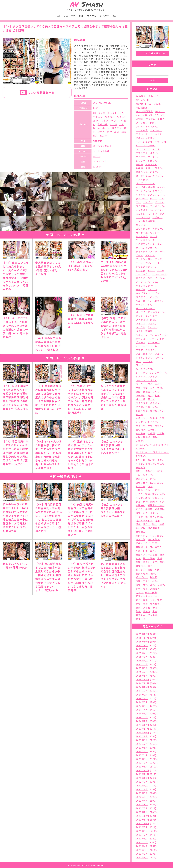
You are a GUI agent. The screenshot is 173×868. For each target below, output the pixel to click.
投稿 (148, 494)
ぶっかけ (152, 327)
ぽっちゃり (161, 335)
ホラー (163, 339)
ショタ (158, 210)
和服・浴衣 (142, 411)
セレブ (154, 236)
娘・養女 (157, 460)
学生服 (161, 464)
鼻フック (141, 619)
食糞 (138, 608)
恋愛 (157, 490)
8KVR (157, 104)
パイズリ (98, 117)
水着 (145, 513)
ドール (156, 263)
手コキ (97, 128)
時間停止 (141, 505)
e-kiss (96, 156)
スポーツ (157, 217)
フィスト (141, 323)
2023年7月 (142, 744)
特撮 (162, 524)
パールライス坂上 (102, 146)
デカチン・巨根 (144, 259)
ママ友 (139, 350)
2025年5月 (142, 660)
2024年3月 (142, 714)
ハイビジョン (143, 293)
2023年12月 (143, 725)
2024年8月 (142, 695)
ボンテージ (154, 342)
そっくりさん (143, 240)
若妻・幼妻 (142, 573)
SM (162, 115)
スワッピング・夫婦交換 (149, 229)
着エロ (158, 547)
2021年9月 (142, 827)
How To (160, 111)
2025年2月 (142, 672)
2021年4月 (142, 846)
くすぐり (140, 195)
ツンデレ (160, 251)
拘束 (155, 494)
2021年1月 (142, 857)
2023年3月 (142, 759)
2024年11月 (143, 683)
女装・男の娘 (143, 437)
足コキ (101, 132)
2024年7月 (142, 698)
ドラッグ (140, 270)
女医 (162, 418)
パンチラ (141, 312)
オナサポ (141, 157)
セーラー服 (142, 233)
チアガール (151, 248)
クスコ (151, 195)
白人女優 (141, 539)
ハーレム (152, 282)
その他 (156, 240)
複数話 (154, 577)
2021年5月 (142, 842)
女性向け (140, 430)
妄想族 (139, 441)
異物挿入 (141, 532)
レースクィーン (144, 373)
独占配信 (117, 128)
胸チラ (151, 566)
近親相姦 (155, 589)
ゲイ (162, 198)
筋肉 (162, 555)
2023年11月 (143, 729)
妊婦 (138, 460)
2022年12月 (143, 770)
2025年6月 (142, 657)
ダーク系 (157, 244)
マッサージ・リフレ (147, 346)
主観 (138, 388)
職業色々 (141, 566)
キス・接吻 (142, 180)
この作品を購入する (155, 53)
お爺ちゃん (142, 172)
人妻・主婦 (70, 16)
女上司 (113, 124)
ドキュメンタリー (145, 267)
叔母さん (155, 403)
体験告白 (141, 395)
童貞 (153, 551)
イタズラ (150, 138)
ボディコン (142, 339)
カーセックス (143, 176)
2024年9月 (142, 691)
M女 (138, 115)
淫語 (157, 520)
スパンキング (143, 217)
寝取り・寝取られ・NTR (149, 471)
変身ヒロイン (157, 411)
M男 (145, 115)
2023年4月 (142, 755)
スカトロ (141, 214)
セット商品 (142, 236)
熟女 (115, 16)
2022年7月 (142, 789)
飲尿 (138, 611)
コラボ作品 (142, 206)
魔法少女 (141, 615)
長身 (153, 600)
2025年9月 (142, 645)
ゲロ (138, 202)
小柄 (138, 475)
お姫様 (139, 164)
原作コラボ (142, 403)
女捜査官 (141, 433)
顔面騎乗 (155, 604)
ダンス (139, 248)
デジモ (158, 259)
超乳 (153, 585)
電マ (110, 132)
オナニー (152, 157)
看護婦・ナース (144, 547)
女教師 (151, 433)
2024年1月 (142, 721)
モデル (158, 358)
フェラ (151, 323)
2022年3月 (142, 804)
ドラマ (151, 270)
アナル (139, 134)
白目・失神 (154, 539)
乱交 (145, 388)
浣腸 (160, 517)
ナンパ (161, 270)
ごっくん (160, 202)
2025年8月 (142, 649)
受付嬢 (139, 407)
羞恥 (155, 562)
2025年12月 (143, 634)
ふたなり (140, 327)
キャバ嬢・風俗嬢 (145, 187)
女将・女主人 (155, 426)
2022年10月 (143, 778)
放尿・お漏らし (154, 498)
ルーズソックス (144, 369)
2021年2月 (142, 854)
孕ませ (139, 464)
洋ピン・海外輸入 (145, 517)
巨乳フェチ (142, 483)
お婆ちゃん (151, 164)
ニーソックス (143, 274)
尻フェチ (148, 475)
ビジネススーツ (156, 312)
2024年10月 (143, 687)
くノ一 (161, 195)
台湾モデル (151, 407)
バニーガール (143, 301)
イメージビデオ (144, 142)
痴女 (160, 536)
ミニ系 (158, 354)
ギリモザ (157, 191)
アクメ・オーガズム (146, 126)
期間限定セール (156, 505)
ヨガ (138, 361)
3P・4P (140, 100)
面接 (138, 604)
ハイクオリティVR (146, 286)
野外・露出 (142, 600)
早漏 (162, 502)
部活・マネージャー (146, 596)
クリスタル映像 (101, 151)
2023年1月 (142, 767)
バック (115, 121)
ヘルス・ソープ (144, 335)
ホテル (153, 339)
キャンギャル (143, 191)
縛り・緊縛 (149, 558)
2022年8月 (142, 785)
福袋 (138, 551)
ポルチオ (140, 342)
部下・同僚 (151, 592)
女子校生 (104, 16)
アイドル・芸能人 (155, 119)
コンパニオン (157, 206)
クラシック (142, 198)
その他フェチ (143, 244)
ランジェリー (143, 365)
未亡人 (139, 509)
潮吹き (147, 524)
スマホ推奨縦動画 (145, 221)
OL (151, 115)
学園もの (150, 464)
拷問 (162, 494)
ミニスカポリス (144, 354)
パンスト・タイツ (145, 308)
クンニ (102, 113)
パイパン (110, 117)
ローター (141, 384)
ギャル (161, 187)
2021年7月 (142, 835)
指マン (106, 128)
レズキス (141, 377)
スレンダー (142, 225)
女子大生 (152, 422)
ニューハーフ (159, 274)
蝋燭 (153, 573)
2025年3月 (142, 668)
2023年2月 (142, 763)
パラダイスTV (143, 305)
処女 (150, 395)
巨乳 (58, 16)
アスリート (156, 130)
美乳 (138, 562)
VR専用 (140, 119)
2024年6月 (142, 702)
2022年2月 (142, 808)
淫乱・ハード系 (144, 520)
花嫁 (157, 570)
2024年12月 (143, 679)
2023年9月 (142, 736)
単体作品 (103, 124)
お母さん (157, 168)
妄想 (155, 437)
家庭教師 (141, 467)
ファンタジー (152, 316)
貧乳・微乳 (142, 585)
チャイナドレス (144, 251)
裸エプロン (142, 577)
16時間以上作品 (144, 96)
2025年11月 (143, 638)
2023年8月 (142, 740)
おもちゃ (141, 161)
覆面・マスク (143, 581)
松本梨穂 (98, 141)
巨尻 (152, 483)
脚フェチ (140, 570)
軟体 (138, 589)
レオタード (160, 373)
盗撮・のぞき (143, 543)
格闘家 (149, 509)
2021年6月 (142, 839)
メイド (139, 358)
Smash (87, 4)
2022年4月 (142, 801)
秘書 (145, 551)
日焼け (154, 502)
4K (94, 113)
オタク (154, 153)
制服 (81, 16)
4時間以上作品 (144, 104)
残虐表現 (160, 509)
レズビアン (154, 377)
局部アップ (142, 479)
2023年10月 (143, 732)
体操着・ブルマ (151, 392)
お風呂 (154, 172)
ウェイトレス (143, 149)
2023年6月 (142, 748)
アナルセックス (154, 134)
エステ (156, 149)
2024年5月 (142, 706)
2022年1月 (142, 812)
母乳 (138, 513)
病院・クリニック (145, 536)
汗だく (154, 513)
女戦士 (151, 430)
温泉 (138, 524)
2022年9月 (142, 782)
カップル (157, 176)
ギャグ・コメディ (145, 183)
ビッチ (139, 316)
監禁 (155, 543)
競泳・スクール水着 (147, 555)
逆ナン (139, 592)
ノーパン (160, 278)
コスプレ (92, 16)
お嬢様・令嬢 (143, 168)
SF (157, 115)
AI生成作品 (142, 108)
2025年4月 (142, 664)
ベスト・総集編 (144, 331)
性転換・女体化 (144, 490)
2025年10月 (143, 642)
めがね (149, 358)
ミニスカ (150, 350)
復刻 (150, 486)
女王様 (161, 433)
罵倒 (160, 558)
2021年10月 (143, 823)
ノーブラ (140, 282)
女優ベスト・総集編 (147, 418)
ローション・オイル (147, 380)
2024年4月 (142, 710)
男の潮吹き (154, 528)
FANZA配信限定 (144, 111)
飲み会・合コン (151, 608)
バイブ (105, 121)
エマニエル (142, 153)
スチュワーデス (156, 214)
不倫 (150, 384)
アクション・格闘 (145, 123)
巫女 (160, 483)
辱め (145, 589)
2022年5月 (142, 797)
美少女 (147, 562)
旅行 (145, 502)
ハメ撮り (157, 301)
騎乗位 (103, 136)
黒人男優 (152, 615)
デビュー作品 (143, 263)
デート (139, 255)
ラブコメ (148, 361)
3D (157, 96)
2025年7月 (142, 653)
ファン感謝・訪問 (145, 320)
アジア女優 (142, 130)
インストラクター (145, 145)
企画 (138, 392)
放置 (138, 502)
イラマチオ (161, 142)
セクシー (155, 233)
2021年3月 (142, 850)
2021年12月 (143, 816)
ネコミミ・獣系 (144, 278)
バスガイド (142, 297)
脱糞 (150, 570)
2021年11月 (143, 820)
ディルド (150, 255)
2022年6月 (142, 793)
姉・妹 (147, 460)
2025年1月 (142, 676)
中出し (158, 384)
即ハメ (151, 399)
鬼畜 (155, 611)
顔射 (117, 132)
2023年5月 (142, 751)
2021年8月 (142, 831)
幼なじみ (141, 486)
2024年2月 (142, 717)
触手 (155, 581)
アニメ (139, 138)
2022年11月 (143, 774)
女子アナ (140, 422)
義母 (162, 562)
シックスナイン (116, 113)
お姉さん (152, 161)
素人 (138, 558)
